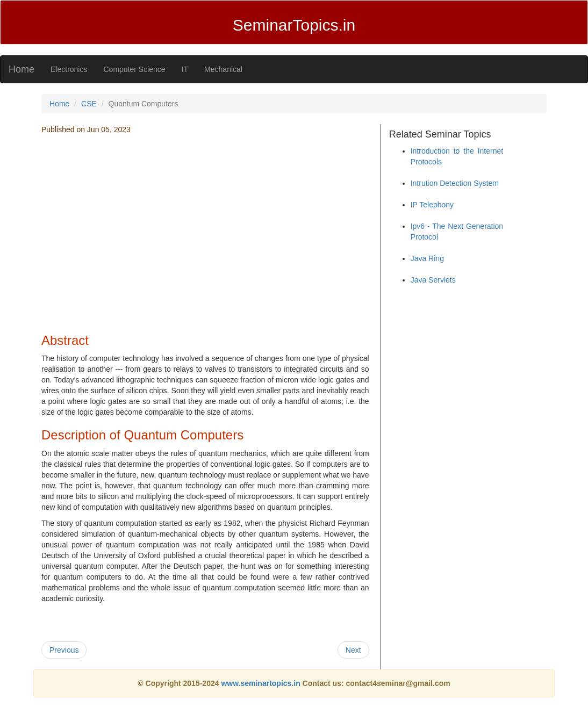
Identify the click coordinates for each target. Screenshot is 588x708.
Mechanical (223, 69)
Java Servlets (433, 280)
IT (185, 69)
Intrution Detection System (455, 183)
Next (353, 650)
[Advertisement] (205, 248)
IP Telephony (432, 205)
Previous (64, 650)
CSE (89, 104)
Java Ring (427, 258)
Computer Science (134, 69)
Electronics (69, 69)
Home (21, 69)
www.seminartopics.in (261, 683)
